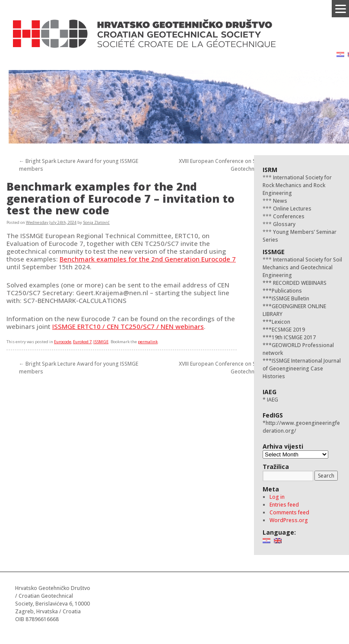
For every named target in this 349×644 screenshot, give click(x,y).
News (279, 201)
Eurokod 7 (82, 342)
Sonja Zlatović (96, 222)
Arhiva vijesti (283, 446)
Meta (271, 489)
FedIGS (273, 415)
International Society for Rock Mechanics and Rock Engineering (297, 185)
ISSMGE (101, 342)
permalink (148, 342)
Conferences (288, 216)
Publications (287, 291)
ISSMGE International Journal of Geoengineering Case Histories (302, 368)
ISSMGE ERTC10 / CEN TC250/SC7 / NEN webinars (128, 326)
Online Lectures (292, 209)
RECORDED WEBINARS (299, 283)
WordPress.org (289, 520)
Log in (277, 497)
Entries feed (284, 505)
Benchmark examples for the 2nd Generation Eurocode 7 (148, 259)
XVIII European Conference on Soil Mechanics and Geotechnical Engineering (239, 165)
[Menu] (340, 9)
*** (267, 283)
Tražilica (276, 467)
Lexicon (281, 322)
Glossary (284, 224)
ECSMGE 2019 (288, 330)
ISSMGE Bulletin (290, 298)
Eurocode (63, 342)
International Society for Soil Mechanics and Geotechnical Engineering (302, 267)
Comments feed (289, 512)
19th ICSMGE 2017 (294, 337)
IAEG (270, 392)
